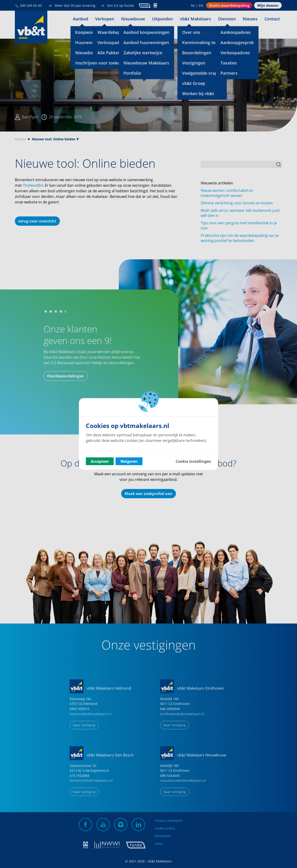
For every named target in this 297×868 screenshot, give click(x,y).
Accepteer (100, 461)
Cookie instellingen (193, 461)
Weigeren (129, 461)
